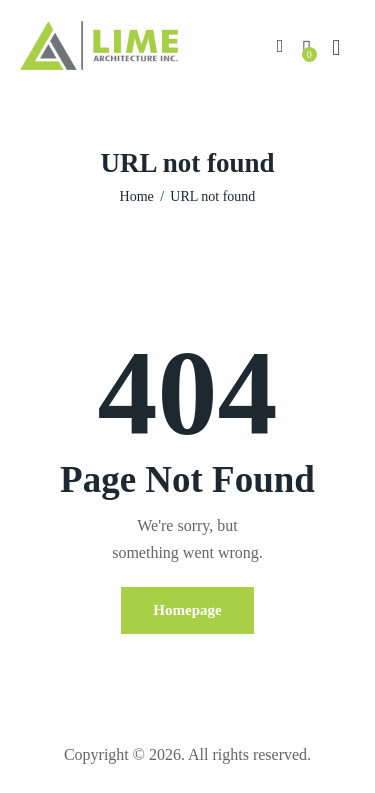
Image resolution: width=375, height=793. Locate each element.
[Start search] (336, 48)
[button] (280, 45)
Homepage (187, 610)
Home (137, 196)
